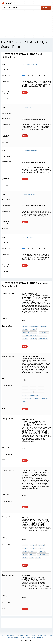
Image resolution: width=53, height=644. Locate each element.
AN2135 (24, 395)
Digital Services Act (23, 637)
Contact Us (34, 637)
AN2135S (41, 548)
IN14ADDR (33, 389)
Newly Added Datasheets (10, 635)
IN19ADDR (25, 386)
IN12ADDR (41, 386)
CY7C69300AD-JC (34, 326)
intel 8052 (42, 551)
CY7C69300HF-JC (44, 333)
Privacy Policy (24, 635)
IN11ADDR (33, 386)
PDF (25, 93)
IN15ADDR (41, 389)
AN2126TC (25, 545)
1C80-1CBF (32, 555)
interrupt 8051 (39, 392)
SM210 (31, 558)
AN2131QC (44, 326)
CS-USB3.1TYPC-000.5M (30, 151)
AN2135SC (25, 329)
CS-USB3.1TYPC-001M (29, 64)
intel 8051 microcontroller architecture (34, 336)
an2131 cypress (34, 395)
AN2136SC (25, 339)
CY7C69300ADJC (43, 339)
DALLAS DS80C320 (27, 398)
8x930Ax (24, 304)
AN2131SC (33, 329)
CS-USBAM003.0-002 (29, 237)
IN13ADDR (25, 389)
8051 (24, 401)
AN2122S (25, 558)
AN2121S (25, 555)
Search (45, 7)
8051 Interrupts (27, 392)
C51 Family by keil (43, 555)
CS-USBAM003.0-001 (29, 108)
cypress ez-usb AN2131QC (30, 333)
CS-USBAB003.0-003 (28, 194)
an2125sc (33, 339)
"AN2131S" (44, 398)
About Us (42, 637)
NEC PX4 (38, 558)
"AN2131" (37, 398)
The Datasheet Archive (8, 3)
